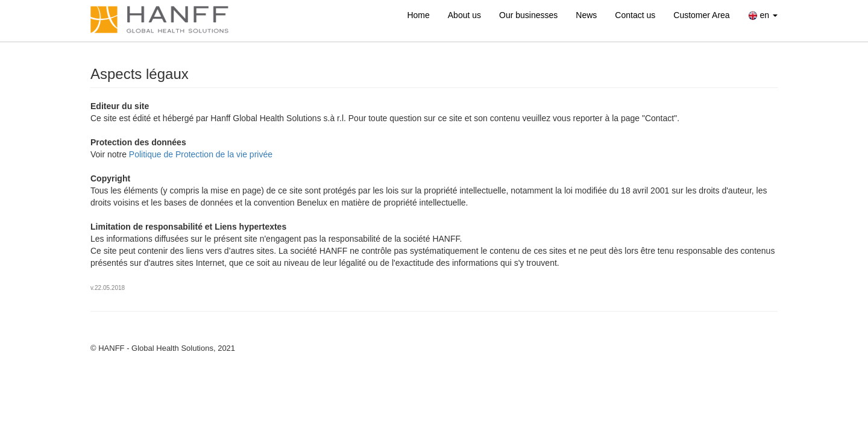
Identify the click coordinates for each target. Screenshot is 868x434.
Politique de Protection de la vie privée (201, 154)
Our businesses (528, 15)
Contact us (635, 15)
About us (464, 15)
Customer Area (701, 15)
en (763, 15)
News (586, 15)
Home (418, 15)
